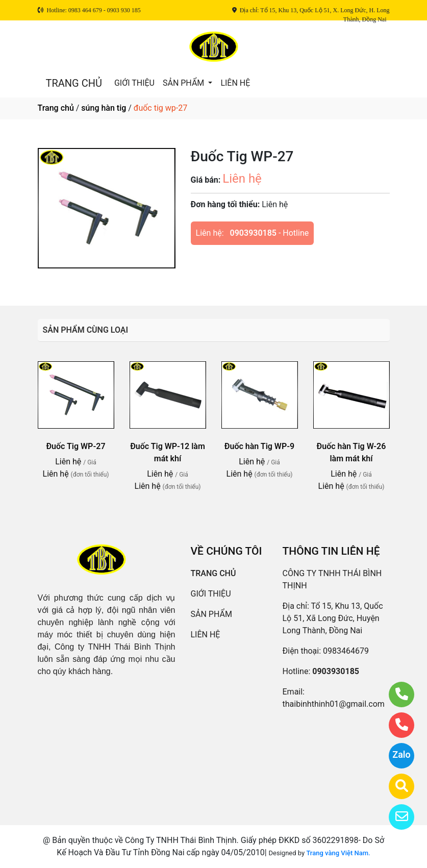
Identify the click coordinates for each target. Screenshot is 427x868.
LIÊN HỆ (235, 83)
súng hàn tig (104, 108)
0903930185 (253, 233)
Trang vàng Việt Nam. (338, 853)
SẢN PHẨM (184, 83)
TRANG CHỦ (74, 83)
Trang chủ (56, 108)
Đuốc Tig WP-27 (76, 446)
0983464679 (346, 651)
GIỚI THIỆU (134, 83)
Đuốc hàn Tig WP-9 (259, 446)
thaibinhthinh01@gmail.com (334, 704)
